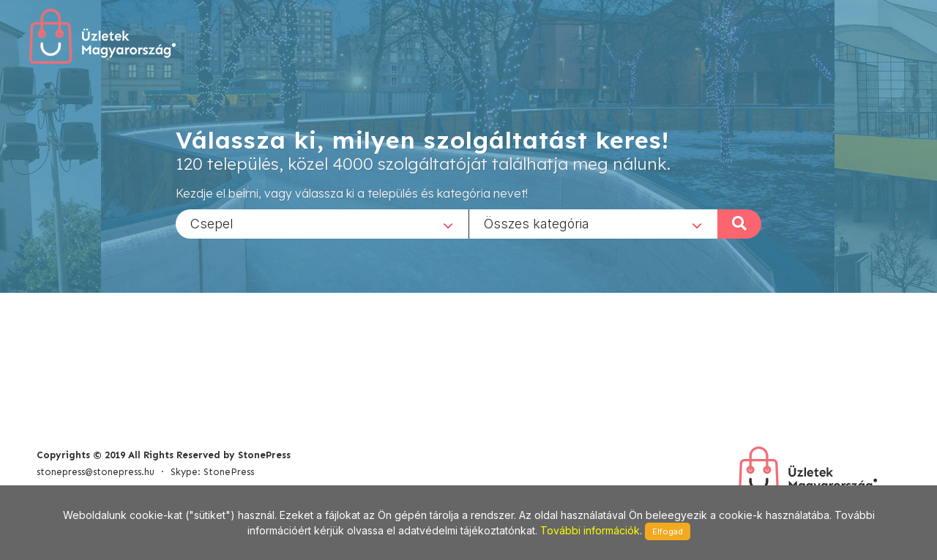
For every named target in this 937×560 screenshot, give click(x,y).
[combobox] (322, 223)
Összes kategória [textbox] (537, 223)
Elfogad (668, 531)
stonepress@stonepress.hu (96, 472)
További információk (590, 530)
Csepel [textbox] (212, 223)
